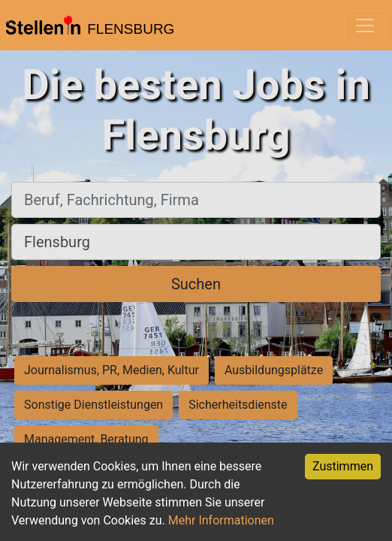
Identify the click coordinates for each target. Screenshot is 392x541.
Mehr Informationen (221, 520)
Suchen (196, 284)
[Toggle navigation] (365, 26)
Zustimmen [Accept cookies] (343, 466)
